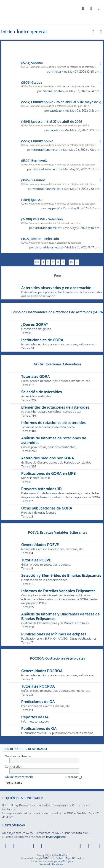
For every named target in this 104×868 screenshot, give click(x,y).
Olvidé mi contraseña (19, 777)
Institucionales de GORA (42, 340)
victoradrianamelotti (46, 149)
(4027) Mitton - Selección (40, 239)
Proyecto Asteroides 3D (41, 489)
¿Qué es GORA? (35, 324)
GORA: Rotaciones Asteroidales (38, 67)
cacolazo (56, 110)
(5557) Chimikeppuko (37, 141)
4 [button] (58, 262)
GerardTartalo (52, 91)
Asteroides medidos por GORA (73, 106)
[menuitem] (83, 8)
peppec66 (54, 208)
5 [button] (63, 262)
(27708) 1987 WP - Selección (42, 219)
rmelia (57, 71)
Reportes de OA (35, 717)
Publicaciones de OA (39, 729)
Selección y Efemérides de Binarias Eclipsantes (61, 575)
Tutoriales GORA (36, 376)
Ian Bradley (61, 855)
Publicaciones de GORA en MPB (48, 473)
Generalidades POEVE (40, 545)
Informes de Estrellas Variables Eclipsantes (58, 591)
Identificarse (13, 749)
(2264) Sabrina (32, 63)
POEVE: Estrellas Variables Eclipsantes (58, 532)
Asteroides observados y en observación (56, 288)
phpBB (42, 858)
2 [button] (48, 262)
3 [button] (53, 262)
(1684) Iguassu (32, 199)
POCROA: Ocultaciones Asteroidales (58, 658)
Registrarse (38, 749)
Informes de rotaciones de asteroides (76, 67)
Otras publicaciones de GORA (47, 508)
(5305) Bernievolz (34, 160)
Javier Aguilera (56, 837)
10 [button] (71, 262)
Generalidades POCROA (42, 671)
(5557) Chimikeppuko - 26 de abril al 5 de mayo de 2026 (62, 102)
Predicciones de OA (38, 702)
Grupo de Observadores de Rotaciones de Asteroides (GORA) (58, 312)
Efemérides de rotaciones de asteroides (55, 407)
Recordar (73, 777)
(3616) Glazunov (33, 180)
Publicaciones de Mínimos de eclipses (54, 634)
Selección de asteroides (69, 223)
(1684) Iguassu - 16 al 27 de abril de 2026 (52, 121)
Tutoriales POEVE (36, 560)
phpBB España (66, 861)
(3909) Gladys (32, 82)
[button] (37, 262)
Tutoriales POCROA (38, 686)
